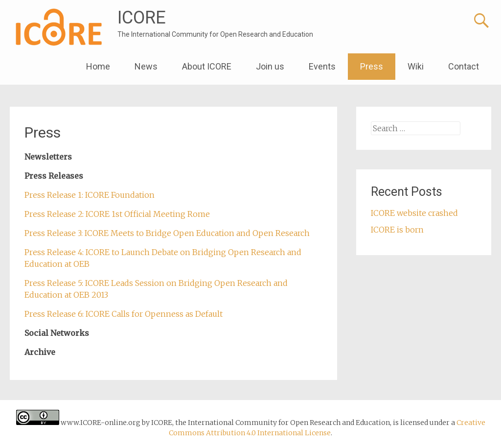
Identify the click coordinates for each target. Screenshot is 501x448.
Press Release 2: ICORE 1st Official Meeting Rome (117, 214)
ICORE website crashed (414, 213)
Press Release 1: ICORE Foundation (90, 195)
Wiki (416, 66)
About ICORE (207, 66)
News (146, 66)
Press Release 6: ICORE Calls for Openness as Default (124, 314)
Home (98, 66)
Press (372, 66)
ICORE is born (397, 230)
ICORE (142, 18)
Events (322, 66)
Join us (270, 66)
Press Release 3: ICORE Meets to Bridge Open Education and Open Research (167, 233)
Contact (464, 66)
